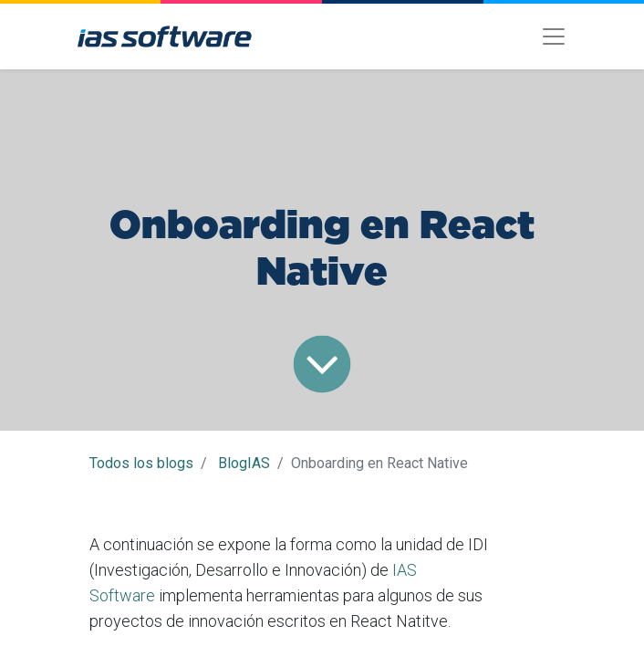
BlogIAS (244, 463)
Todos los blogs (141, 463)
